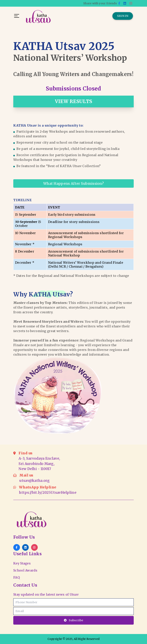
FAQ (17, 577)
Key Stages (22, 563)
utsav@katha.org (35, 481)
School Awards (25, 570)
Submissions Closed (73, 89)
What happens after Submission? (73, 183)
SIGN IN (123, 16)
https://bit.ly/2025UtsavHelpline (48, 493)
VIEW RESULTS (74, 101)
